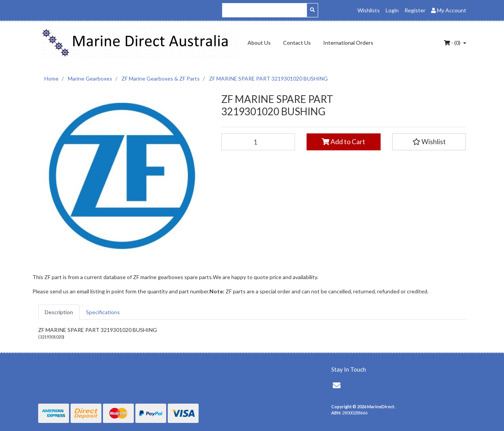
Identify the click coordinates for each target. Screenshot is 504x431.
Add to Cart (343, 142)
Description (59, 312)
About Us (259, 43)
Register (415, 10)
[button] (429, 142)
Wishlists (369, 10)
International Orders (348, 43)
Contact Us (297, 43)
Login (392, 10)
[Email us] (337, 385)
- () (453, 43)
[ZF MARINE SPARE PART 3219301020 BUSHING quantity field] (258, 142)
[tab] (59, 312)
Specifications (103, 312)
